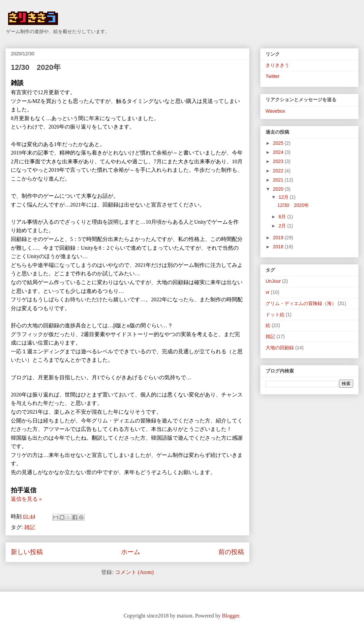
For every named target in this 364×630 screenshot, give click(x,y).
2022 (279, 171)
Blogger (231, 616)
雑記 (30, 527)
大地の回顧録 (280, 348)
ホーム (131, 552)
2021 (279, 180)
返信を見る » (26, 499)
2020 (279, 189)
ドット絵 (275, 314)
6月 (283, 217)
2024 (279, 152)
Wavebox (275, 111)
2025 (279, 143)
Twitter (272, 76)
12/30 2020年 (36, 67)
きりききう (277, 65)
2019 (279, 238)
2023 (279, 161)
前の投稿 (231, 552)
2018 (279, 247)
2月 (283, 226)
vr (268, 292)
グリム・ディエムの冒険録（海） (301, 303)
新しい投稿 (27, 552)
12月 (284, 197)
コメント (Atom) (134, 572)
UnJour (273, 281)
